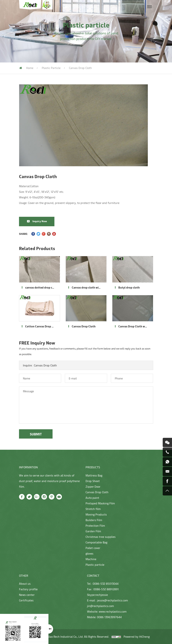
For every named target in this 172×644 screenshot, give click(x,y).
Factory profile (28, 589)
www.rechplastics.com (113, 611)
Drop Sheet (93, 481)
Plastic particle (51, 68)
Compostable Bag (96, 542)
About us (25, 583)
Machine (91, 559)
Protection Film (95, 525)
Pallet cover (93, 548)
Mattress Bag (94, 475)
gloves (89, 553)
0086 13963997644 (109, 617)
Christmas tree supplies (101, 537)
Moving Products (96, 514)
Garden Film (93, 531)
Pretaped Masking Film (100, 503)
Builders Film (94, 520)
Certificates (26, 600)
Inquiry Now (42, 221)
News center (27, 595)
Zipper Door (93, 486)
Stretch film (93, 509)
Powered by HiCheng (137, 636)
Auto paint (92, 498)
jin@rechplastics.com (100, 606)
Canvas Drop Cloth (97, 492)
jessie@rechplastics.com (112, 600)
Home (30, 68)
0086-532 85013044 (106, 583)
